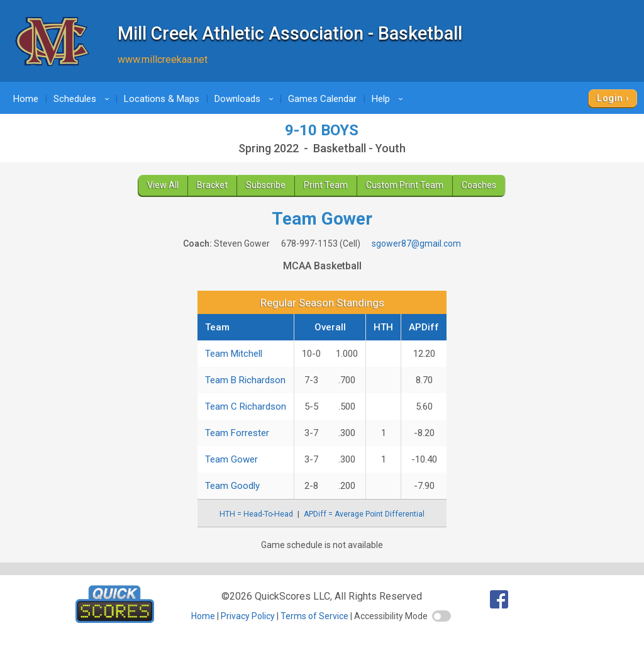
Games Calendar (322, 99)
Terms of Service (314, 616)
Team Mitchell (234, 354)
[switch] (441, 616)
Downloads (246, 99)
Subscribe (266, 185)
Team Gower (231, 459)
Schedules (83, 99)
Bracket (212, 185)
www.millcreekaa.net (163, 59)
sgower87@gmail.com (416, 244)
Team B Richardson (245, 380)
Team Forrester (237, 433)
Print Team (326, 185)
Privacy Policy (248, 616)
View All (163, 185)
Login (610, 98)
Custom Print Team (405, 185)
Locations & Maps (162, 99)
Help (389, 99)
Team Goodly (232, 486)
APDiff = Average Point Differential (364, 514)
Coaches (479, 185)
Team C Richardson (246, 406)
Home (26, 99)
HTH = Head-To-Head (256, 514)
